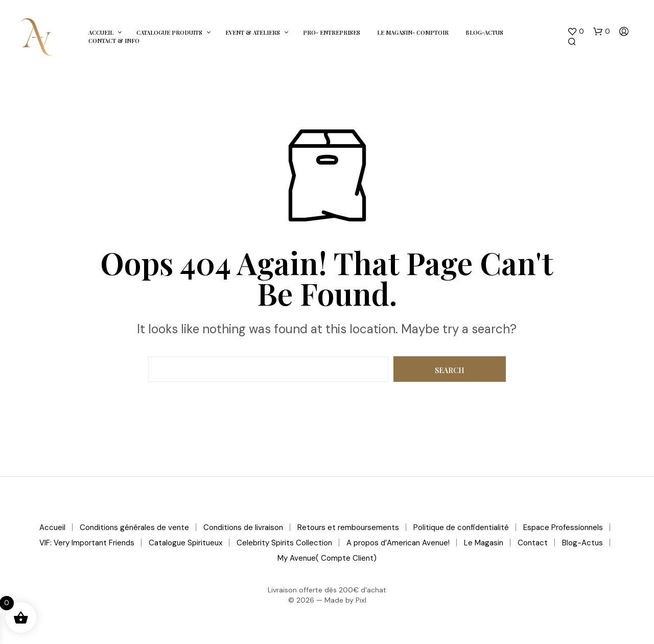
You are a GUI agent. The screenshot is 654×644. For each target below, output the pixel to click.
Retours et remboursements (348, 527)
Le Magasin (484, 543)
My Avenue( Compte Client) (327, 558)
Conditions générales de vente (134, 527)
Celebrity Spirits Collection (284, 543)
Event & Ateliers (253, 32)
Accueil (101, 32)
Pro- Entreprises (332, 32)
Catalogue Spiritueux (185, 543)
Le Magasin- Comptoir (413, 32)
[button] (576, 32)
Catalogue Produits (169, 32)
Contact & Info (114, 41)
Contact (533, 543)
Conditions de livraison (243, 527)
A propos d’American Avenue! (398, 543)
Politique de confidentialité (461, 527)
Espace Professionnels (563, 527)
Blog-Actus (484, 32)
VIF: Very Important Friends (87, 543)
